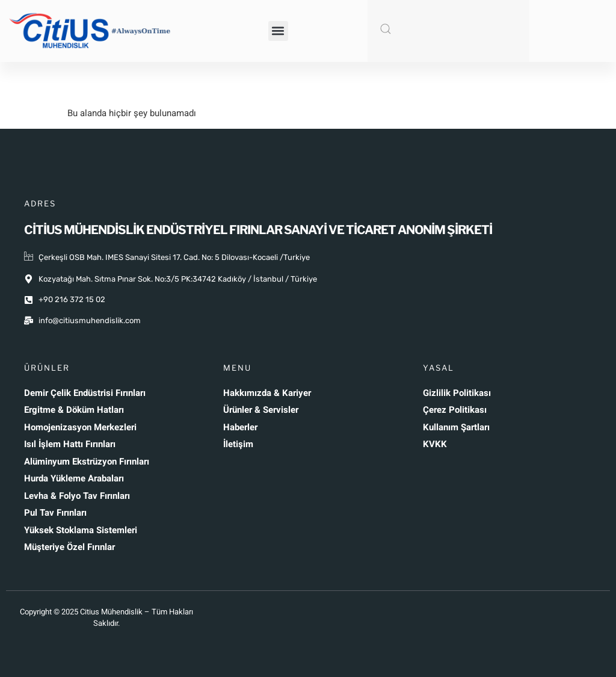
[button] (278, 31)
